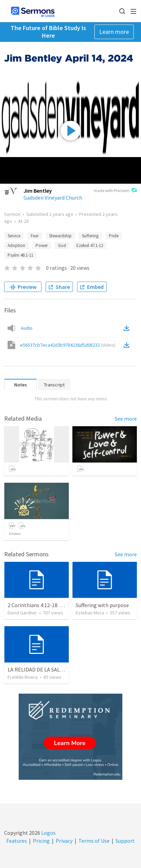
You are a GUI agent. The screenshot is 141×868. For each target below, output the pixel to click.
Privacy (64, 841)
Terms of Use (94, 841)
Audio (27, 328)
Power (42, 245)
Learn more (114, 32)
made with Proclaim (115, 191)
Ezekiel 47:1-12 (90, 245)
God (62, 245)
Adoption (16, 245)
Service (14, 236)
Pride (114, 236)
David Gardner (22, 613)
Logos (48, 833)
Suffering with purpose (102, 605)
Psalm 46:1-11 (20, 255)
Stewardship (60, 236)
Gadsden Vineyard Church (53, 198)
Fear (35, 236)
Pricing (41, 841)
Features (17, 841)
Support (125, 841)
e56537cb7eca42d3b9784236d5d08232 (68, 345)
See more (126, 419)
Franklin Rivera (23, 677)
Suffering (90, 236)
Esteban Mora (90, 613)
